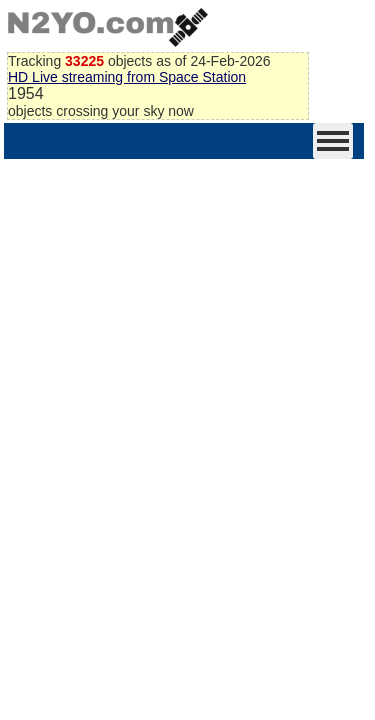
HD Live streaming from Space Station (127, 77)
